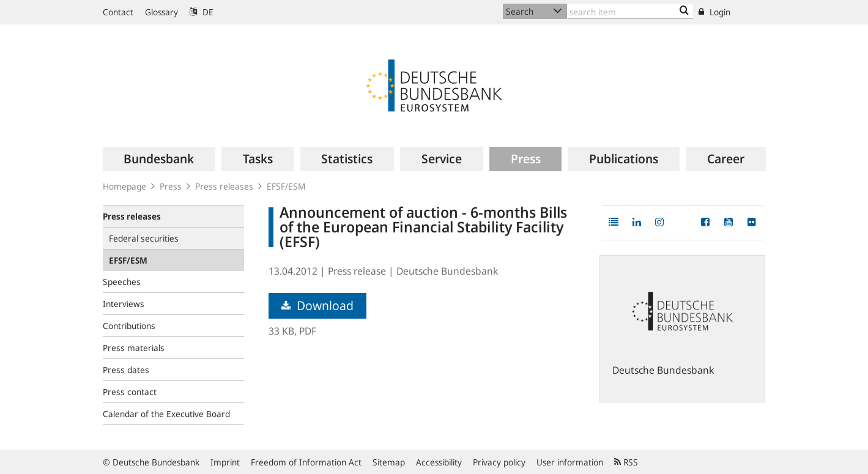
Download (317, 306)
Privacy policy (499, 462)
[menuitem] (159, 159)
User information (570, 462)
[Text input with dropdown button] (630, 11)
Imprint (225, 462)
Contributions (129, 326)
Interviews (124, 304)
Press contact (130, 392)
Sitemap (389, 462)
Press (171, 186)
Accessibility (439, 462)
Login (714, 12)
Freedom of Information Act (306, 462)
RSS (626, 462)
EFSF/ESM (286, 186)
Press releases (224, 186)
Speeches (122, 282)
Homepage (124, 186)
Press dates (126, 370)
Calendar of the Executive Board (166, 414)
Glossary (161, 12)
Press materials (134, 348)
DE (202, 12)
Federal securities (144, 238)
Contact (118, 12)
